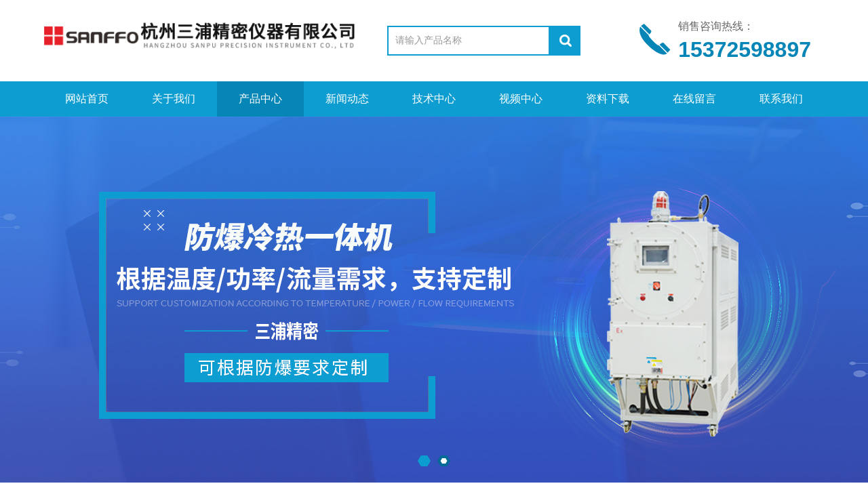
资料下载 (608, 99)
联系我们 (781, 99)
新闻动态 (347, 99)
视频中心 (521, 99)
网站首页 (87, 99)
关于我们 (174, 99)
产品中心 (260, 99)
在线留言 (694, 99)
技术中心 (434, 99)
